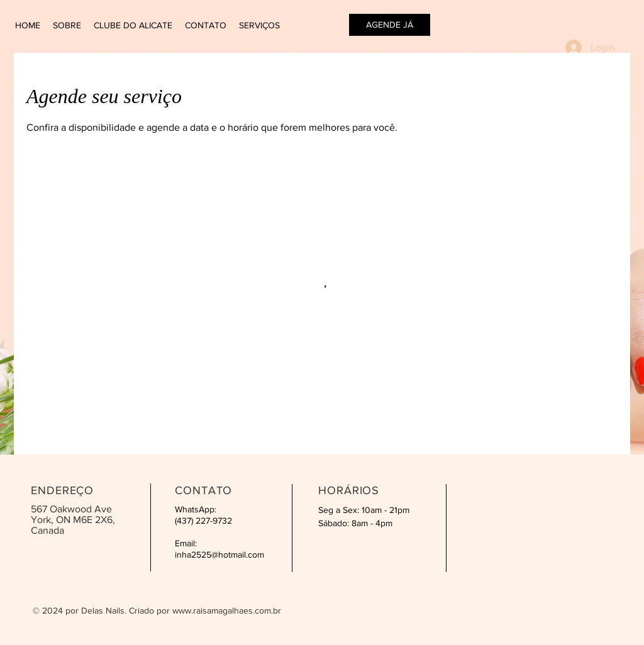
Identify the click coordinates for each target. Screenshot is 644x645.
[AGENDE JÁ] (390, 25)
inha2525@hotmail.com (219, 554)
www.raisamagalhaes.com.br (227, 610)
